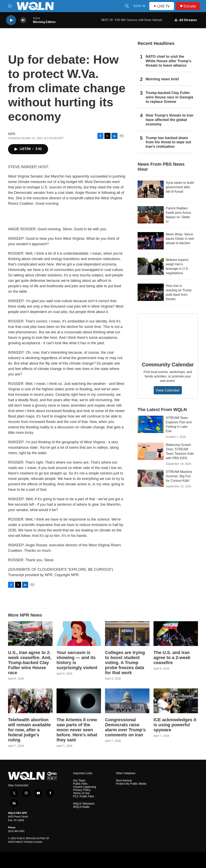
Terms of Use (81, 793)
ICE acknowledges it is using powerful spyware (175, 725)
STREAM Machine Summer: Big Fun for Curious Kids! (179, 476)
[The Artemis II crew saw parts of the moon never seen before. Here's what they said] (79, 701)
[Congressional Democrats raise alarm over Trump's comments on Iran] (127, 701)
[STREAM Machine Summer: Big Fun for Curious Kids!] (151, 478)
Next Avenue (124, 781)
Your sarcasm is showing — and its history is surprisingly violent (77, 660)
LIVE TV (162, 6)
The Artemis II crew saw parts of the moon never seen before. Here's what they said (77, 730)
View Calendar (168, 390)
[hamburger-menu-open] (10, 6)
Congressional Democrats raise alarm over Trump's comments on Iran (125, 727)
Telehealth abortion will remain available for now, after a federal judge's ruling (29, 730)
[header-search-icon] (127, 6)
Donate (190, 6)
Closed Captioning (84, 787)
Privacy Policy (82, 790)
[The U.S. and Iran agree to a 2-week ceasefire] (176, 634)
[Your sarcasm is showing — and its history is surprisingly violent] (79, 634)
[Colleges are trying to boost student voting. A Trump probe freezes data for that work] (127, 634)
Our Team (79, 781)
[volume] (23, 20)
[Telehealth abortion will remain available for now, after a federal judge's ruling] (30, 701)
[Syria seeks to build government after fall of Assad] (151, 189)
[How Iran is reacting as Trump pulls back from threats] (151, 292)
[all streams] (186, 20)
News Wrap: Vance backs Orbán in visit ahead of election (180, 239)
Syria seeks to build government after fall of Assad (180, 187)
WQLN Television (84, 804)
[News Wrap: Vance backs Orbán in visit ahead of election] (151, 241)
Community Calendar (168, 365)
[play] (11, 20)
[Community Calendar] (168, 335)
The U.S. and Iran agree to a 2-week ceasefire (172, 658)
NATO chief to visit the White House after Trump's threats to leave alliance (168, 61)
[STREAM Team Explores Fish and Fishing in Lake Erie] (151, 424)
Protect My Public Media (131, 784)
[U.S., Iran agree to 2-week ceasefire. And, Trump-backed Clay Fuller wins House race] (30, 634)
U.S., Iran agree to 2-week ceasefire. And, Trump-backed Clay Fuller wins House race (30, 663)
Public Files (80, 784)
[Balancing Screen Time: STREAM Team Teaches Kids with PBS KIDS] (151, 451)
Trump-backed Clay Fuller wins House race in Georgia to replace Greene (169, 97)
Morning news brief (162, 79)
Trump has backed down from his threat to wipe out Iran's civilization (168, 142)
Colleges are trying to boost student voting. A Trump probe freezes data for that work (125, 663)
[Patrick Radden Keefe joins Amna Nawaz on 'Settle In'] (151, 215)
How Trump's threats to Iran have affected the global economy (169, 120)
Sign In (139, 6)
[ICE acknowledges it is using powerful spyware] (176, 701)
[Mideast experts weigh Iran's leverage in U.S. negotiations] (151, 266)
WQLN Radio (81, 807)
